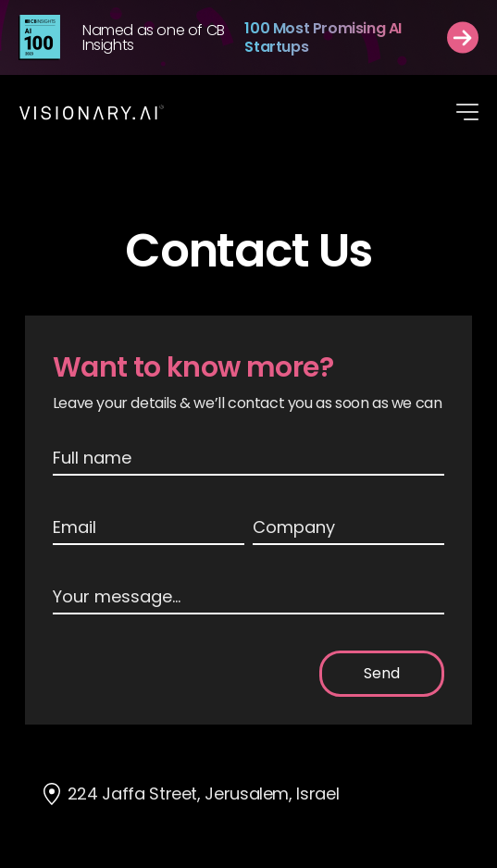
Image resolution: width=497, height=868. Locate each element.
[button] (467, 112)
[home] (92, 112)
